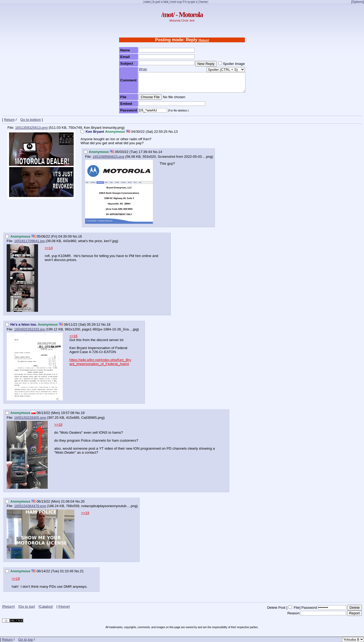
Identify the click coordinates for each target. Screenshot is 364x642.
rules (147, 2)
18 (108, 324)
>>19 (85, 513)
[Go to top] (27, 606)
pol (158, 2)
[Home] (64, 606)
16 (80, 236)
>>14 (49, 248)
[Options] (358, 2)
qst (193, 2)
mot (173, 2)
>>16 (73, 336)
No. (171, 132)
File (297, 608)
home (203, 2)
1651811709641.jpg (29, 241)
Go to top (26, 639)
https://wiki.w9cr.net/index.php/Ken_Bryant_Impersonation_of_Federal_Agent (100, 362)
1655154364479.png (30, 506)
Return (9, 120)
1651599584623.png (108, 157)
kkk (166, 2)
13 (176, 132)
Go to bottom (31, 120)
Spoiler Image (234, 64)
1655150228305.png (30, 418)
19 (83, 413)
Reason (294, 613)
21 (82, 571)
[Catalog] (46, 606)
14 (160, 152)
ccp (179, 2)
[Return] (204, 40)
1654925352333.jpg (29, 329)
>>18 (58, 424)
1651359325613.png (31, 128)
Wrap (143, 69)
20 (83, 501)
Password (309, 608)
